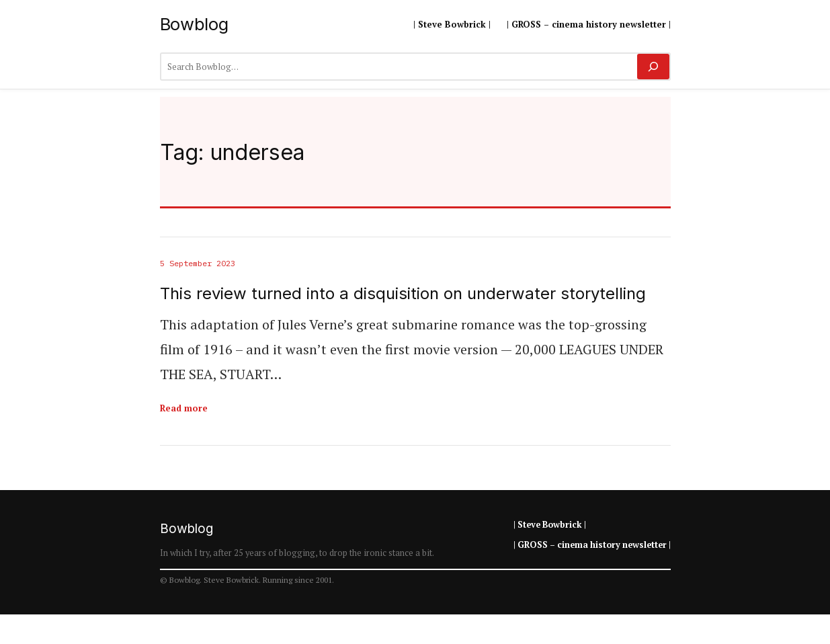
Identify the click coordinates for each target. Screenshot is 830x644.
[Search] (653, 67)
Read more (184, 408)
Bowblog (194, 24)
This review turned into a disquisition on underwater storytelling (403, 294)
